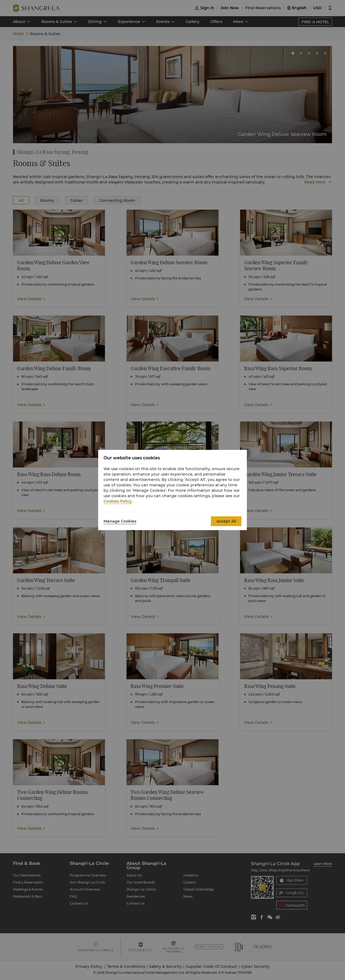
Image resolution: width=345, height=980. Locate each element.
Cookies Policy (118, 501)
